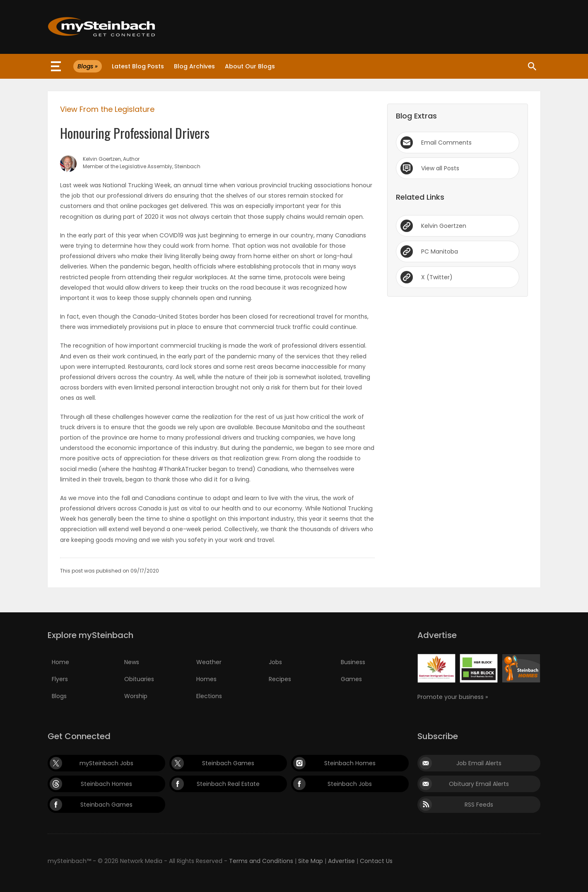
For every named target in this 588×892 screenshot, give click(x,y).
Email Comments (446, 143)
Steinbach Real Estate (228, 784)
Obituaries (139, 679)
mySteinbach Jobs (106, 763)
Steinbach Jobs (350, 784)
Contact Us (376, 861)
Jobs (275, 662)
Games (351, 679)
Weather (209, 662)
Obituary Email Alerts (479, 784)
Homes (206, 679)
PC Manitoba (440, 251)
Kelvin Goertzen (444, 226)
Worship (136, 696)
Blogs (59, 696)
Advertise (341, 861)
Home (60, 662)
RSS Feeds (479, 805)
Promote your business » (453, 697)
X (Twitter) (437, 277)
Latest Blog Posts (138, 66)
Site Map (311, 861)
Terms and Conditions (261, 861)
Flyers (60, 679)
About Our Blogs (250, 66)
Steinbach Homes (350, 763)
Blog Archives (194, 66)
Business (353, 662)
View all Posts (440, 168)
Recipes (280, 679)
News (132, 662)
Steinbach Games (228, 763)
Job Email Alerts (479, 763)
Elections (209, 696)
